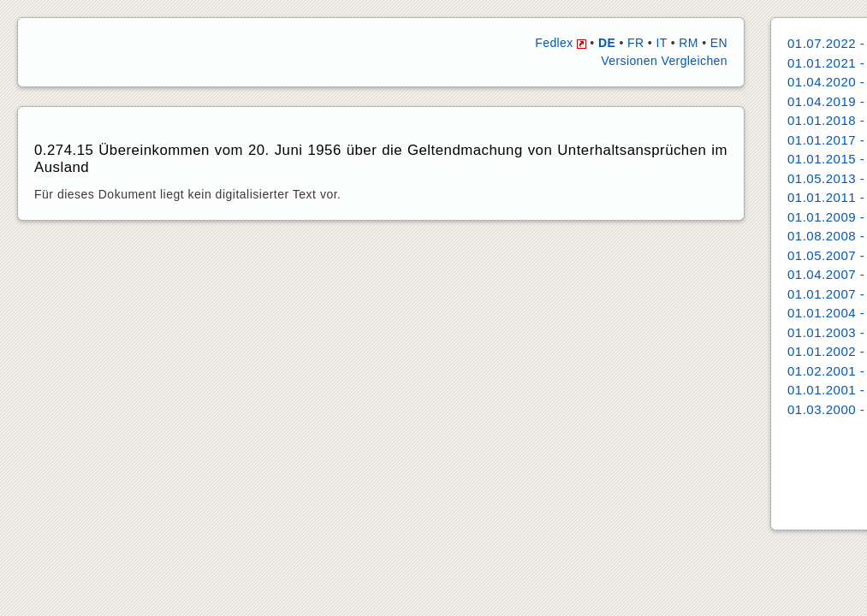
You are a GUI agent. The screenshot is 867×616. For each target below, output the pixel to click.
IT (661, 43)
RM (689, 43)
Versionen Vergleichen (664, 61)
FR (635, 43)
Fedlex (561, 43)
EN (719, 43)
